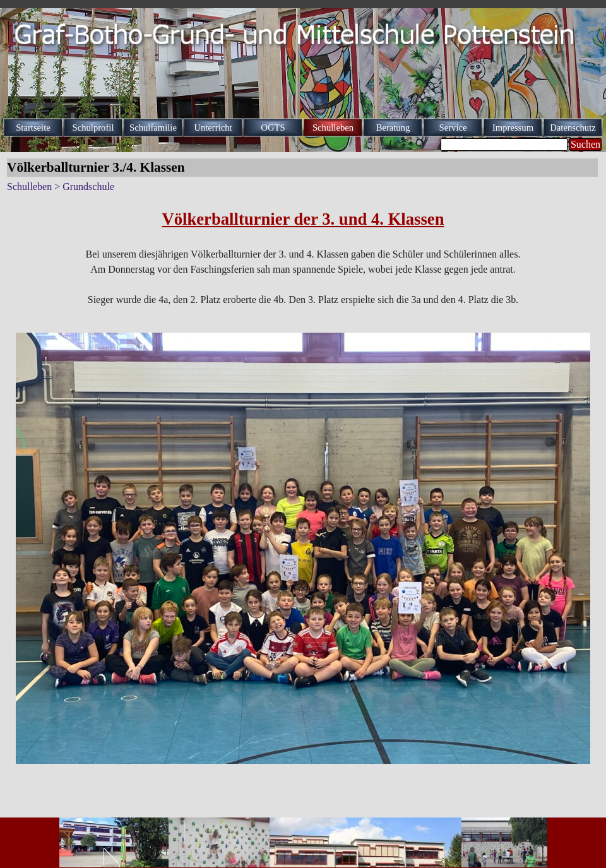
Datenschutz (573, 128)
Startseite (33, 128)
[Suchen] (504, 145)
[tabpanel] (303, 257)
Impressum (513, 128)
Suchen (585, 144)
